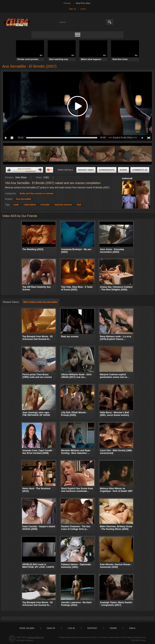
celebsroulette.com (36, 637)
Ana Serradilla (23, 199)
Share (123, 170)
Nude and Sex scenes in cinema (37, 193)
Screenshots (107, 170)
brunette (45, 205)
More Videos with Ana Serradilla (40, 302)
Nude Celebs (27, 628)
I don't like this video (40, 170)
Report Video (86, 170)
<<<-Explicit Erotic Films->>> (123, 138)
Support (92, 628)
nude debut (30, 205)
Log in (83, 9)
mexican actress (63, 205)
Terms (113, 628)
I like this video (9, 170)
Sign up (72, 9)
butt (79, 205)
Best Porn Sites (83, 3)
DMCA (132, 628)
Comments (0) (140, 170)
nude (16, 205)
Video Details (65, 170)
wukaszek (127, 178)
